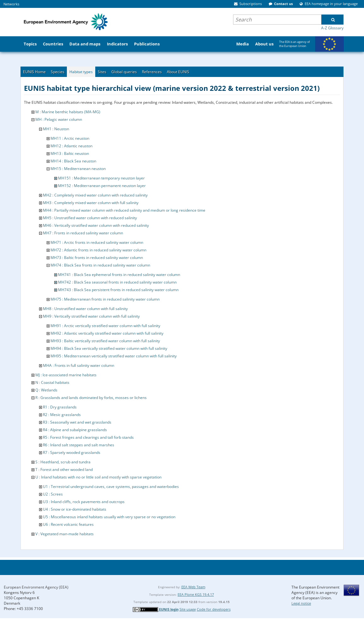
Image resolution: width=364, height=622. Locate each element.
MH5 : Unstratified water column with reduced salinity (90, 218)
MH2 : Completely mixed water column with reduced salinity (95, 195)
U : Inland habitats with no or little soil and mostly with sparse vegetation (98, 477)
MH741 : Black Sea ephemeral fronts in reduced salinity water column (119, 275)
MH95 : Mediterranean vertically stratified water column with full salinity (114, 356)
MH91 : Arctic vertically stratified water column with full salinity (105, 326)
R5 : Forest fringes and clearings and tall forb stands (88, 437)
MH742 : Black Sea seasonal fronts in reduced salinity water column (117, 282)
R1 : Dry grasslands (60, 407)
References (152, 72)
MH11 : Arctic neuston (70, 138)
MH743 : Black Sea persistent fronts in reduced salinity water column (118, 290)
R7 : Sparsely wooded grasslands (72, 452)
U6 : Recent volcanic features (68, 524)
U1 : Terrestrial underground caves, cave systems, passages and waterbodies (111, 487)
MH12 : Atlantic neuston (71, 146)
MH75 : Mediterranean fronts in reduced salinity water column (105, 299)
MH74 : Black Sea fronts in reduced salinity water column (100, 265)
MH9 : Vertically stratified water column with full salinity (91, 316)
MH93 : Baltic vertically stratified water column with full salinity (105, 341)
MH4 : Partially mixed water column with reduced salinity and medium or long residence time (124, 210)
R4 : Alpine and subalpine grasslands (75, 430)
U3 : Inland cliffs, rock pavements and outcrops (84, 502)
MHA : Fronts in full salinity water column (79, 365)
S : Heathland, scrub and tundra (63, 462)
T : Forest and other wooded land (64, 469)
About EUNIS (178, 72)
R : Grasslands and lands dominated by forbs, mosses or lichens (91, 398)
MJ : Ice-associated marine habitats (66, 375)
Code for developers (214, 609)
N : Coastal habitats (52, 382)
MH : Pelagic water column (59, 119)
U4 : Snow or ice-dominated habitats (75, 509)
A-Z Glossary (332, 28)
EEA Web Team (193, 587)
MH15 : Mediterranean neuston (78, 169)
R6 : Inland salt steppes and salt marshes (79, 445)
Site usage (188, 609)
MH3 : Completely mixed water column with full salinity (91, 203)
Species (58, 72)
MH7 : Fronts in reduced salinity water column (83, 233)
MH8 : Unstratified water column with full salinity (85, 309)
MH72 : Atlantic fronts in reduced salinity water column (98, 250)
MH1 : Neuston (56, 129)
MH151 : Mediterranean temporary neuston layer (101, 178)
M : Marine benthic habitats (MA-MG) (68, 112)
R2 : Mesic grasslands (62, 415)
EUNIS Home (34, 72)
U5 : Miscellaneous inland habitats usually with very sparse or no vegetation (109, 517)
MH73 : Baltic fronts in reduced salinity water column (97, 258)
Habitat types (81, 72)
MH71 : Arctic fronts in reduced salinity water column (97, 242)
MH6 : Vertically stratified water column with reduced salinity (96, 225)
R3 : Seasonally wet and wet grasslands (77, 422)
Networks (11, 4)
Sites (102, 72)
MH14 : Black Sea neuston (73, 161)
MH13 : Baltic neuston (70, 153)
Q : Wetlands (46, 390)
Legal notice (301, 603)
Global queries (124, 72)
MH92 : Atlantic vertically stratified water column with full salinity (107, 333)
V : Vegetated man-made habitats (65, 534)
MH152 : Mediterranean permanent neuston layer (102, 186)
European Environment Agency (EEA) (36, 587)
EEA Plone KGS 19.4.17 (196, 594)
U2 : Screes (53, 494)
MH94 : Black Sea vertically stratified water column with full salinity (109, 348)
